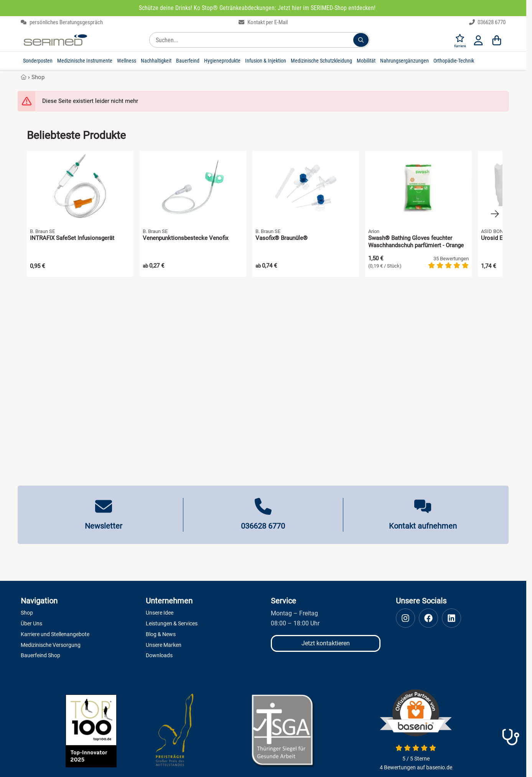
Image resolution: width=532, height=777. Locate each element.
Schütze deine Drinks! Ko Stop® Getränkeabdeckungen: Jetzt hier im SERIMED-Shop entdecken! (257, 8)
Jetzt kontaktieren (326, 643)
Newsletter (104, 526)
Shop (38, 77)
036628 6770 (488, 22)
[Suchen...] (361, 40)
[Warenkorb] (497, 40)
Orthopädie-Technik (454, 61)
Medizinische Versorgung (51, 645)
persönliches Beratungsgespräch (62, 22)
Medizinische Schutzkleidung (321, 61)
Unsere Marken (164, 645)
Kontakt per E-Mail (263, 22)
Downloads (159, 655)
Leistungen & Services (172, 623)
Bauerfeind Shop (40, 655)
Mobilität (366, 61)
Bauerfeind (188, 61)
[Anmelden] (478, 40)
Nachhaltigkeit (156, 61)
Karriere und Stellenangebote (55, 634)
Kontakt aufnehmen (423, 526)
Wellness (127, 61)
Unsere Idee (160, 613)
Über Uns (31, 623)
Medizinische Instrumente (85, 61)
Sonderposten (38, 61)
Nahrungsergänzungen (404, 61)
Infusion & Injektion (266, 61)
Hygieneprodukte (222, 61)
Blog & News (161, 634)
